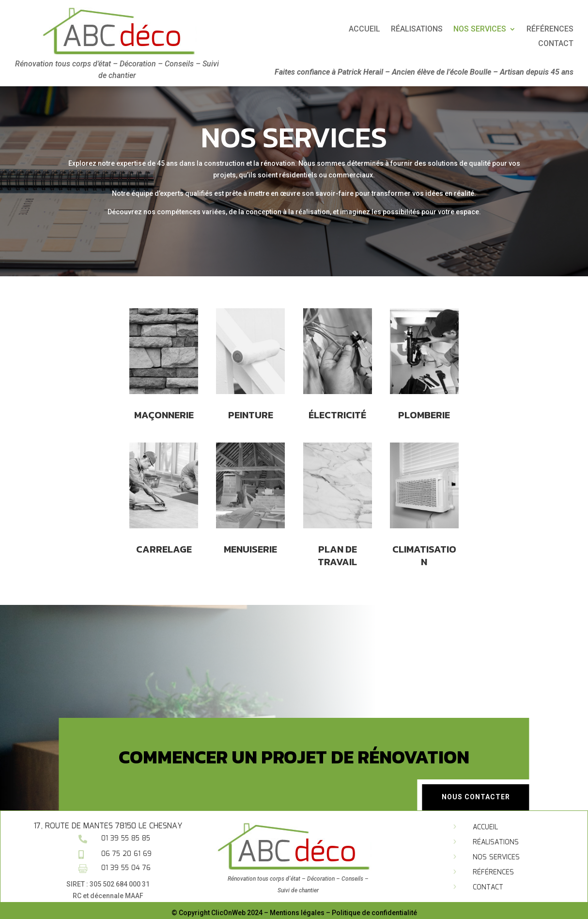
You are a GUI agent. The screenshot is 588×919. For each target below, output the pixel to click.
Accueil (463, 30)
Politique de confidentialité (374, 913)
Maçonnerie (164, 407)
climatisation (424, 532)
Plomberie (425, 407)
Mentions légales (297, 913)
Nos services (496, 857)
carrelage (164, 526)
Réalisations (515, 30)
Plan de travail (338, 532)
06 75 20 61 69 (126, 854)
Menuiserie (251, 526)
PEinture (251, 407)
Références (493, 872)
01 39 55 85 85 (126, 839)
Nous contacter (476, 797)
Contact (488, 887)
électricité (337, 407)
